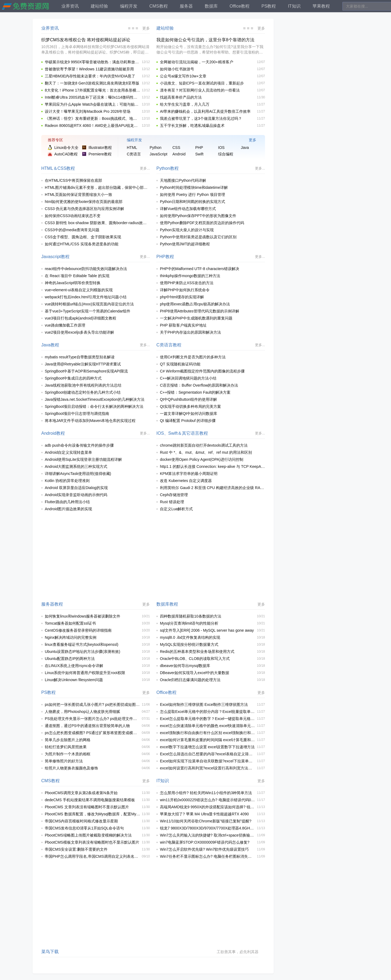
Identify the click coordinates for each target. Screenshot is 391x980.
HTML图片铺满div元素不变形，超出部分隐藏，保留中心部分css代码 (97, 187)
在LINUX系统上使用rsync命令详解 (74, 666)
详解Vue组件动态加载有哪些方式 (188, 209)
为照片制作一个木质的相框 (68, 754)
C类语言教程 (169, 345)
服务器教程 (52, 604)
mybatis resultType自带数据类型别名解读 (80, 357)
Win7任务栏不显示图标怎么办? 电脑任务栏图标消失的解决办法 (208, 856)
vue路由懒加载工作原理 (65, 325)
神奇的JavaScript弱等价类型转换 (73, 283)
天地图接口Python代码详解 (183, 180)
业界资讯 (50, 28)
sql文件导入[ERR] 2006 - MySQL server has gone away (207, 630)
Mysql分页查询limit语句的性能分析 (189, 623)
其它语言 (191, 433)
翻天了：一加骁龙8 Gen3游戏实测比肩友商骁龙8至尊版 (92, 83)
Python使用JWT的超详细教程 (185, 244)
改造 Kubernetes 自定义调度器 (186, 481)
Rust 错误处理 (172, 502)
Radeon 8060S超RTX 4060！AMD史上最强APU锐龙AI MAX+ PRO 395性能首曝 (92, 126)
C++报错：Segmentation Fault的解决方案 (195, 392)
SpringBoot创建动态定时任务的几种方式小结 (83, 392)
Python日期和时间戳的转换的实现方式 (193, 202)
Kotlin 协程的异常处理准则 (67, 481)
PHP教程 (165, 257)
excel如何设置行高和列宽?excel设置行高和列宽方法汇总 (208, 768)
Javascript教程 (55, 257)
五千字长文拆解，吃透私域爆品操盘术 (192, 126)
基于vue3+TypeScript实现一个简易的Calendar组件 (88, 311)
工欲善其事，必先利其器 (238, 952)
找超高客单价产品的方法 (181, 97)
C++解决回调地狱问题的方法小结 (188, 378)
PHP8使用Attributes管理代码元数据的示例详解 (200, 311)
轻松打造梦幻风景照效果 (66, 747)
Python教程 (168, 168)
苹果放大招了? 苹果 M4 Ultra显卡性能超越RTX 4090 (204, 814)
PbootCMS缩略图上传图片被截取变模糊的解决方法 (88, 835)
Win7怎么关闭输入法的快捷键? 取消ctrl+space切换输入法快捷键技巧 (208, 835)
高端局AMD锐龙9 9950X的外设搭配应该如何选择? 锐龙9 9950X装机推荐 (208, 807)
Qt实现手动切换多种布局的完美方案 (190, 406)
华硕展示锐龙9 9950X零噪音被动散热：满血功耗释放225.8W (92, 62)
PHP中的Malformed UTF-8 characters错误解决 (200, 269)
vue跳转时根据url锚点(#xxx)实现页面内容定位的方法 (89, 304)
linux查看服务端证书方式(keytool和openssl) (82, 644)
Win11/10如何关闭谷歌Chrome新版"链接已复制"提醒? (206, 821)
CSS (62, 168)
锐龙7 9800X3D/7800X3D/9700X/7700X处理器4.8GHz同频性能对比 (208, 828)
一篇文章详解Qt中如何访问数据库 (189, 414)
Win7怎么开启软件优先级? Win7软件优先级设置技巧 (204, 849)
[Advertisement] (153, 557)
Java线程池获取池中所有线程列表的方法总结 (83, 385)
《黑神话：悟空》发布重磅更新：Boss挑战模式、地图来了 (92, 118)
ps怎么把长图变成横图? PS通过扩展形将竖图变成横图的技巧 (92, 733)
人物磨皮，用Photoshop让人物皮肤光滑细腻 (82, 712)
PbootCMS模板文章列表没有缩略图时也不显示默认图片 (92, 842)
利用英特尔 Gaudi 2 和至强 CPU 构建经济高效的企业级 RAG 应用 (212, 488)
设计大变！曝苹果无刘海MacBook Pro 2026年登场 (88, 111)
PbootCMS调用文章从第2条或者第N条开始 (81, 793)
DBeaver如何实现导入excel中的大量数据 (195, 673)
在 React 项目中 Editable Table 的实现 (77, 276)
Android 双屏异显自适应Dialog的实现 (76, 488)
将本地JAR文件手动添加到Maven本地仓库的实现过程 (90, 421)
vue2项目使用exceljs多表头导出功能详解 (79, 332)
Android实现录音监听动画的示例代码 (76, 495)
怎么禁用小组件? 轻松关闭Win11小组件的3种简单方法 (206, 793)
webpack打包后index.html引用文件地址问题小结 (86, 297)
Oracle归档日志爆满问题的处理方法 (190, 680)
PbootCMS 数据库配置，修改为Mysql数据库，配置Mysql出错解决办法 (92, 814)
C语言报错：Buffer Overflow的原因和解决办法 (199, 385)
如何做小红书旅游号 (177, 69)
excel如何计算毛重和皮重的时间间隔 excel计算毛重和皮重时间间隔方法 (208, 740)
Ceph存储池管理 (174, 495)
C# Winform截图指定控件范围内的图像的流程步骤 (202, 371)
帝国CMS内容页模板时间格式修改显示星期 (81, 821)
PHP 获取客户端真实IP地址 (183, 325)
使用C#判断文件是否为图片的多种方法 (193, 357)
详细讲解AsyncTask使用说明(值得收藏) (78, 474)
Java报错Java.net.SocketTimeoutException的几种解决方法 (95, 399)
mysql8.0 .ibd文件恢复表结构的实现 (190, 637)
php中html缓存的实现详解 (182, 297)
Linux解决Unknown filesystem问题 (74, 680)
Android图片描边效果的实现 (68, 509)
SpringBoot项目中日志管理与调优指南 (77, 414)
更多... (145, 168)
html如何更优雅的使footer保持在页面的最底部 (84, 202)
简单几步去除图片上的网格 (68, 740)
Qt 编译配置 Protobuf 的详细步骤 (188, 421)
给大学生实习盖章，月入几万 (185, 104)
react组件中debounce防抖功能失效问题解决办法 (86, 269)
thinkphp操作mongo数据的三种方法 (190, 276)
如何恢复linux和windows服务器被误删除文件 (83, 616)
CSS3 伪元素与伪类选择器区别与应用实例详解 (84, 209)
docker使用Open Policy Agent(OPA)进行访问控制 (202, 459)
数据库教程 (167, 604)
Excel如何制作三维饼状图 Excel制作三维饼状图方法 (204, 705)
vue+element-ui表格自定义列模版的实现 (79, 290)
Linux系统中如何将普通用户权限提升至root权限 (85, 673)
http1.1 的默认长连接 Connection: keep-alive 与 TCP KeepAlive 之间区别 (212, 466)
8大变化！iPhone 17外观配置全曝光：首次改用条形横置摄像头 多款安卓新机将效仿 (92, 90)
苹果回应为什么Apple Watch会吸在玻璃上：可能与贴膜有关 (92, 104)
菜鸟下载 (50, 952)
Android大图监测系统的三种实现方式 (76, 466)
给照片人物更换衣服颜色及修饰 (71, 768)
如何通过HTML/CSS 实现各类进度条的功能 (82, 244)
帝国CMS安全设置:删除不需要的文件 (76, 849)
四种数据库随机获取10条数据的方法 (191, 616)
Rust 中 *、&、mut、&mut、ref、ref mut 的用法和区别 (206, 452)
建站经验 (165, 28)
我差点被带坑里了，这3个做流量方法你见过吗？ (201, 118)
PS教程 (48, 692)
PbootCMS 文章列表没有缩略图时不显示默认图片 (87, 807)
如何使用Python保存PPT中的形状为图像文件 (198, 216)
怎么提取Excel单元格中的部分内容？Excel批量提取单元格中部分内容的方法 (208, 712)
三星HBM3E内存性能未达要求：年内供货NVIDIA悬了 (90, 76)
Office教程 (166, 692)
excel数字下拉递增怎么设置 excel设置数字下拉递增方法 (207, 747)
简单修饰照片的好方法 (64, 761)
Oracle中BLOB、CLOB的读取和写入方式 (195, 659)
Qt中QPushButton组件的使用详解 (188, 399)
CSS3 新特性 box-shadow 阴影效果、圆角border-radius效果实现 (97, 223)
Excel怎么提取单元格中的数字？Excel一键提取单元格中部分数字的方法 (208, 719)
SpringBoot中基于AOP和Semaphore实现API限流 (86, 371)
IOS (160, 433)
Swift (173, 433)
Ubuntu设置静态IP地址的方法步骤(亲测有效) (83, 652)
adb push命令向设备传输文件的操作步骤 (79, 445)
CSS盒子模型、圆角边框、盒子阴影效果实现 (83, 237)
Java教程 (50, 345)
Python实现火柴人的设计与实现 (187, 230)
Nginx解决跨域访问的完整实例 (71, 637)
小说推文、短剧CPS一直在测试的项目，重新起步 (202, 83)
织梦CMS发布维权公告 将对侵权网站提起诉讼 (86, 40)
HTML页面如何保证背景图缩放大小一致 (78, 195)
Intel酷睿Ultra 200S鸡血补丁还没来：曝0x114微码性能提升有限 (92, 97)
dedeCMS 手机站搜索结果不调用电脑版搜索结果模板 (90, 800)
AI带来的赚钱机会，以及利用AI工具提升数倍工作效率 (205, 111)
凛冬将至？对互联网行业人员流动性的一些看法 (200, 90)
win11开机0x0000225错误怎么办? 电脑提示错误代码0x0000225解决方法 (208, 800)
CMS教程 (51, 781)
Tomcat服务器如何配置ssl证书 (70, 623)
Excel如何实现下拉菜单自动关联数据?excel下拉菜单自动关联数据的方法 (208, 761)
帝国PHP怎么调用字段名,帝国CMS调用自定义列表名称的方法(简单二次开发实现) (92, 856)
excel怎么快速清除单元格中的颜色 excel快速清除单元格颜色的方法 (208, 726)
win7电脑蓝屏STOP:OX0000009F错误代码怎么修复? (205, 842)
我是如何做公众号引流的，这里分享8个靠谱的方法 (205, 40)
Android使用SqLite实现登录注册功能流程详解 (83, 459)
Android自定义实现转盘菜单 (68, 452)
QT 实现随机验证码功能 (180, 364)
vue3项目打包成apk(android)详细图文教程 (81, 318)
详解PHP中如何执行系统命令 (185, 290)
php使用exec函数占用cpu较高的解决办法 (195, 304)
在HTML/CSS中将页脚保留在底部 (73, 180)
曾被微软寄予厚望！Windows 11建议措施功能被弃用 (89, 69)
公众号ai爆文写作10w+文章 (183, 76)
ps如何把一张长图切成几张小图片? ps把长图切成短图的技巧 (92, 705)
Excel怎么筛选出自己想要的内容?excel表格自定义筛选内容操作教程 (208, 754)
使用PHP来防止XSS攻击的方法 (187, 283)
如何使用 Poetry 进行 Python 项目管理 (193, 195)
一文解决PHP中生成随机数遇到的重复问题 (196, 318)
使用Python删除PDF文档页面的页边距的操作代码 (202, 223)
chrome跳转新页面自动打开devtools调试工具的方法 (204, 445)
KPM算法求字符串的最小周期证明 (189, 474)
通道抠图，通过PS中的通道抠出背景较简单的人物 (87, 726)
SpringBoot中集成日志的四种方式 (73, 378)
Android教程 (53, 433)
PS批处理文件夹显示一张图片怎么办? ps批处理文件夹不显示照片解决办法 (92, 719)
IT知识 (163, 781)
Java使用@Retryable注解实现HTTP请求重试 (83, 364)
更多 (146, 28)
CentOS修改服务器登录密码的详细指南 (78, 630)
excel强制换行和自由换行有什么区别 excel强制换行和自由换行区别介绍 (208, 733)
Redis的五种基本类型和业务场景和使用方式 (197, 652)
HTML (47, 168)
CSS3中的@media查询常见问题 (72, 230)
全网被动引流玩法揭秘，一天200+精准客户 (197, 62)
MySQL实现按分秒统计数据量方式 (189, 644)
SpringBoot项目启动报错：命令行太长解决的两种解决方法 (94, 406)
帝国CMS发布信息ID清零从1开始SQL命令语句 (84, 828)
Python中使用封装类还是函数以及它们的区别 (198, 237)
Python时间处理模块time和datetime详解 (194, 187)
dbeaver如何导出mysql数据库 (185, 666)
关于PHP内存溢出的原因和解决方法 (190, 332)
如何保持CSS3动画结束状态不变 (73, 216)
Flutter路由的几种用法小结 (67, 502)
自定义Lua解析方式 (176, 509)
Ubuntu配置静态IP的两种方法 (70, 659)
